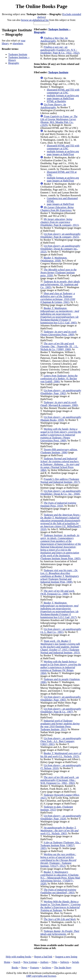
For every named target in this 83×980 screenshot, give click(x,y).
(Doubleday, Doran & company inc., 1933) (60, 249)
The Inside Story (63, 968)
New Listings (30, 962)
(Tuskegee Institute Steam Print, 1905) (61, 547)
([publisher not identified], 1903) (58, 891)
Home (7, 962)
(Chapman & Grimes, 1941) (58, 298)
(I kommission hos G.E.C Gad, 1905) (60, 315)
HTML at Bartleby (56, 101)
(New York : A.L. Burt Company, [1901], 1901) (61, 741)
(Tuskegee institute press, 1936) (58, 273)
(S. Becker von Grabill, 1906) (59, 379)
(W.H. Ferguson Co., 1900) (58, 592)
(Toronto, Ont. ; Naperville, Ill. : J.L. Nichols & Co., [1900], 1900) (59, 346)
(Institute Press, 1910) (58, 504)
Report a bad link (43, 957)
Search (17, 962)
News (24, 968)
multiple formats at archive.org (63, 95)
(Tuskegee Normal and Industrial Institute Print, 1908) (60, 576)
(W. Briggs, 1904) (61, 667)
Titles (54, 962)
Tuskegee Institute (18, 54)
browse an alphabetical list (35, 20)
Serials (76, 962)
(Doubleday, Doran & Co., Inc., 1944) (61, 492)
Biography (14, 63)
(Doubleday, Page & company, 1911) (59, 222)
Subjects (65, 962)
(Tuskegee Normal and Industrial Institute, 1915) (60, 647)
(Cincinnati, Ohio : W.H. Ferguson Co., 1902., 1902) (60, 780)
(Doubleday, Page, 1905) (61, 698)
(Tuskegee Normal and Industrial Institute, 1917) (60, 481)
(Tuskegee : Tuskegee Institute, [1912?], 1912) (58, 860)
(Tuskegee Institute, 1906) (59, 451)
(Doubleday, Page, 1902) (61, 392)
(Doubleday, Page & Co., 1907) (61, 710)
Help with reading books (18, 957)
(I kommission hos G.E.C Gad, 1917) (59, 610)
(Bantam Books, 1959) (61, 419)
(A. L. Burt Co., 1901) (61, 631)
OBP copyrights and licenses (41, 976)
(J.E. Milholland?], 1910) (61, 522)
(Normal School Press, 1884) (60, 464)
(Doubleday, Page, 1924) (61, 817)
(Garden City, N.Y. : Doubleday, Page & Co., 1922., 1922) (60, 50)
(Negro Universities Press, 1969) (58, 333)
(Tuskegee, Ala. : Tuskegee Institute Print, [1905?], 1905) (60, 845)
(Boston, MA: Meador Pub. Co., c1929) (59, 121)
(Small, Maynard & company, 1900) (59, 404)
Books (15, 968)
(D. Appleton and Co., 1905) (60, 284)
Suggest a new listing (66, 957)
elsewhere (18, 43)
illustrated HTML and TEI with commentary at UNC (63, 91)
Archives (46, 968)
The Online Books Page (41, 6)
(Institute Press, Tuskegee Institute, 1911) (60, 725)
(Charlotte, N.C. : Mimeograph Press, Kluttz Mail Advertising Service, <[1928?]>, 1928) (60, 878)
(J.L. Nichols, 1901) (59, 831)
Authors (44, 962)
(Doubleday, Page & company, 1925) (60, 235)
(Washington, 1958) (54, 259)
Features (34, 968)
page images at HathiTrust (60, 98)
